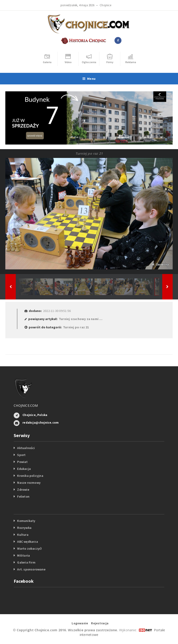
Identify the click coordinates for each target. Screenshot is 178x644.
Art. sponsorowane (31, 569)
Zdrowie (23, 490)
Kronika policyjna (30, 476)
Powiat (22, 462)
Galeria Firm (26, 562)
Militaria (24, 555)
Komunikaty (26, 521)
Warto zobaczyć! (29, 548)
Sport (21, 455)
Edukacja (24, 469)
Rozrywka (24, 528)
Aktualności (26, 448)
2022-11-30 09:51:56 (57, 311)
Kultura (23, 535)
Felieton (23, 496)
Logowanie (80, 623)
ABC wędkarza (28, 542)
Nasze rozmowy (29, 483)
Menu (89, 79)
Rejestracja (100, 623)
